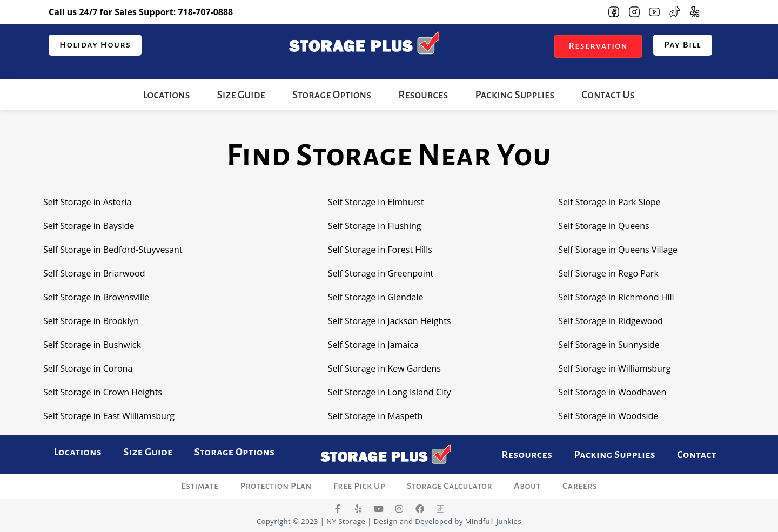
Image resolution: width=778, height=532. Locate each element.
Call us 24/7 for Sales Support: (141, 12)
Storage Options (332, 95)
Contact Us (608, 95)
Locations (166, 95)
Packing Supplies (515, 95)
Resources (423, 95)
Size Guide (241, 95)
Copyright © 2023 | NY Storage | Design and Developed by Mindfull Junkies (389, 521)
